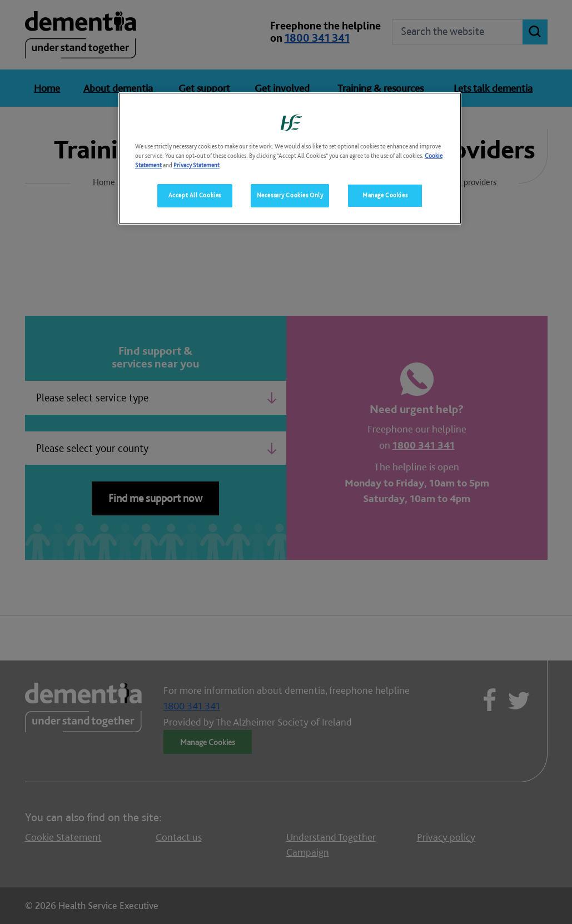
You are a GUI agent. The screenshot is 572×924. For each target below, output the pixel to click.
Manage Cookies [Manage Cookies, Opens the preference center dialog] (385, 195)
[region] (290, 158)
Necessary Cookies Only (290, 195)
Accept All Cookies (195, 195)
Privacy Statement (197, 165)
